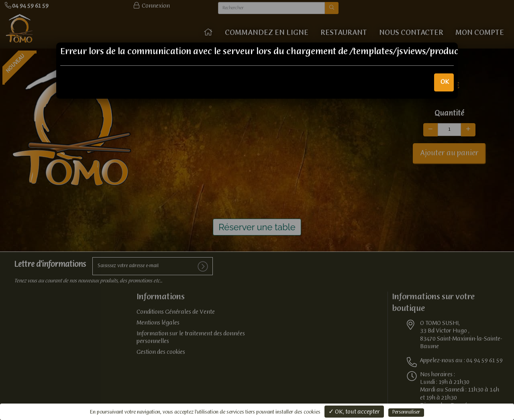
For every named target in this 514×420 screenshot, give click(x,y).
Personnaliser (406, 412)
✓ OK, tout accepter (354, 412)
